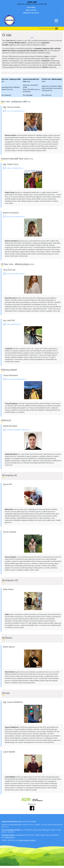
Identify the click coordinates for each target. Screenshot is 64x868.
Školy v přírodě (45, 10)
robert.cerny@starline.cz (15, 168)
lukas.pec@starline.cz (14, 324)
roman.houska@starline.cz (16, 111)
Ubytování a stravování (43, 13)
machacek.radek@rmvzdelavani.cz (18, 430)
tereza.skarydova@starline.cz (17, 379)
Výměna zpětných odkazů (27, 840)
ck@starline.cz (10, 837)
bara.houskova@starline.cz (16, 217)
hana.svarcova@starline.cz (16, 274)
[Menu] (56, 20)
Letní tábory (45, 7)
